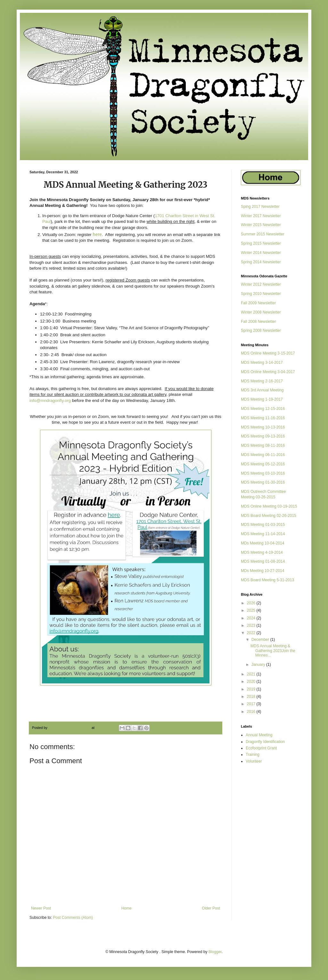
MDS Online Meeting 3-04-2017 (268, 372)
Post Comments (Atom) (73, 918)
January (259, 665)
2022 (252, 633)
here (97, 235)
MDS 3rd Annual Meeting (262, 390)
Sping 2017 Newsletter (260, 207)
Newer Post (41, 908)
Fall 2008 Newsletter (258, 322)
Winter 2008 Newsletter (261, 312)
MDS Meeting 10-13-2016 (263, 427)
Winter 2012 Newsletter (261, 284)
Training (253, 755)
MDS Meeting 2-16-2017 (262, 381)
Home (127, 908)
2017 (252, 704)
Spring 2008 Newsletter (261, 331)
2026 (252, 603)
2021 (252, 674)
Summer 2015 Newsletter (262, 234)
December (261, 640)
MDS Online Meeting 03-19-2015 (269, 506)
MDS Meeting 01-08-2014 (263, 561)
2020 (252, 682)
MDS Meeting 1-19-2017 (262, 399)
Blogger (215, 952)
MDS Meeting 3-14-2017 (262, 363)
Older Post (211, 908)
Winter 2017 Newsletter (261, 216)
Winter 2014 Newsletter (261, 253)
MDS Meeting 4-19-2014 (262, 552)
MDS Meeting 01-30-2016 (263, 482)
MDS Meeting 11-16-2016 (263, 418)
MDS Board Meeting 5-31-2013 (267, 580)
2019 (252, 689)
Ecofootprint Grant (261, 748)
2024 (252, 618)
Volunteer (254, 761)
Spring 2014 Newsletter (261, 262)
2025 (252, 610)
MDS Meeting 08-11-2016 (263, 445)
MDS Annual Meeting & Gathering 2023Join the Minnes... (273, 651)
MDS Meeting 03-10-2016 (263, 473)
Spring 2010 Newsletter (261, 294)
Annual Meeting (259, 735)
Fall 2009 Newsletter (258, 303)
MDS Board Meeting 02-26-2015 (269, 516)
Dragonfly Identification (265, 742)
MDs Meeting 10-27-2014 (262, 571)
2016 (252, 712)
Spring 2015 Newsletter (261, 243)
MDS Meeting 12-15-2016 (263, 409)
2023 (252, 625)
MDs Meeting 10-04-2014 (262, 543)
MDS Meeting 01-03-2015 (263, 525)
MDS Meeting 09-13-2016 (263, 436)
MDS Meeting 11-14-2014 (263, 534)
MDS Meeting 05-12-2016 (263, 464)
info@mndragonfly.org (50, 400)
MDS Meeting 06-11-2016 (263, 455)
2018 (252, 697)
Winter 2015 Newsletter (261, 225)
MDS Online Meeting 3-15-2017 (268, 353)
